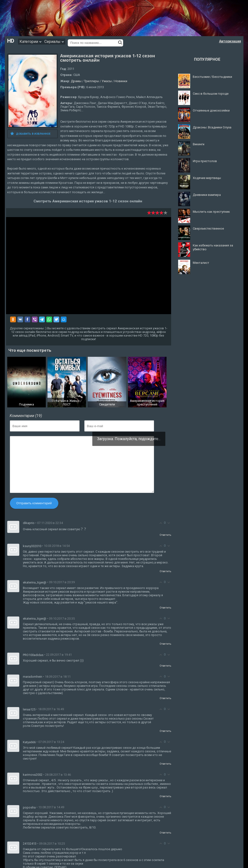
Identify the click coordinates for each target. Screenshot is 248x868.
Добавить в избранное (30, 133)
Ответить (165, 535)
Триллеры (92, 81)
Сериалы (54, 42)
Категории (30, 42)
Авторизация (230, 41)
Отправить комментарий (34, 503)
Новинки (121, 81)
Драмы (76, 81)
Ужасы (107, 81)
